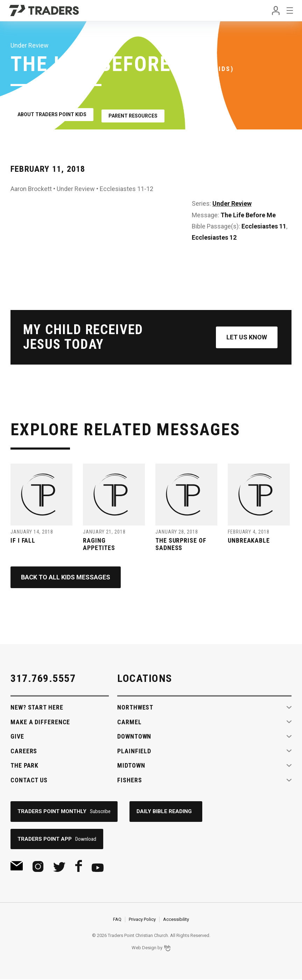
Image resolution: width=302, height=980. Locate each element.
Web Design (144, 948)
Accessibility (176, 920)
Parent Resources (137, 113)
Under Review (232, 201)
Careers (24, 751)
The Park (24, 765)
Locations (145, 678)
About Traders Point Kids (52, 113)
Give (17, 736)
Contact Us (29, 780)
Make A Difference (40, 722)
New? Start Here (37, 707)
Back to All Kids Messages (66, 577)
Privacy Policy (142, 920)
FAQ (117, 920)
